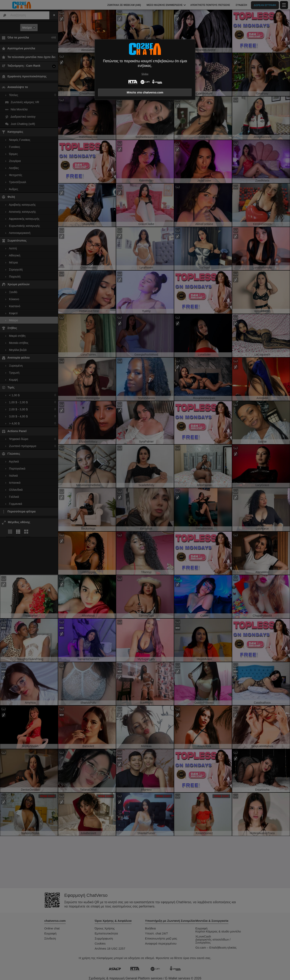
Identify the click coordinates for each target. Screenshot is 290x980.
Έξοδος (145, 74)
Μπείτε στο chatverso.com (145, 92)
